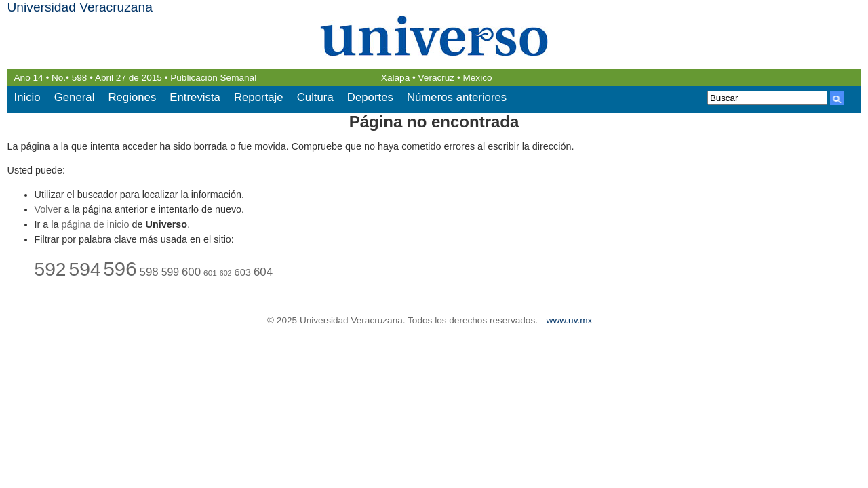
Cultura (315, 97)
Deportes (370, 97)
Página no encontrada (434, 122)
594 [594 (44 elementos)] (85, 269)
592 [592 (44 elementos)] (51, 269)
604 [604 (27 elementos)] (263, 272)
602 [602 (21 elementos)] (226, 273)
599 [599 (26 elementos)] (170, 272)
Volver (48, 209)
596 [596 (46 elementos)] (120, 269)
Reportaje (259, 97)
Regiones (132, 97)
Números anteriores (457, 97)
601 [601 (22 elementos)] (210, 273)
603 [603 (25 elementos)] (243, 272)
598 (80, 78)
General (75, 97)
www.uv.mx (570, 320)
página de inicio (96, 224)
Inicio (27, 97)
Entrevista (195, 97)
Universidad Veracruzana (80, 7)
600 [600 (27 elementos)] (191, 272)
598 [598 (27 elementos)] (149, 272)
